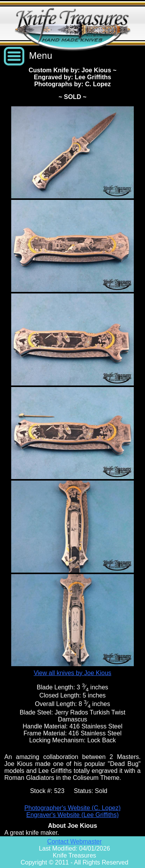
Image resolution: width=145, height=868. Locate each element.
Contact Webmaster (74, 842)
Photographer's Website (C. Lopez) (72, 808)
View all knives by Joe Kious (72, 673)
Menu (41, 55)
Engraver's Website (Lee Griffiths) (72, 815)
